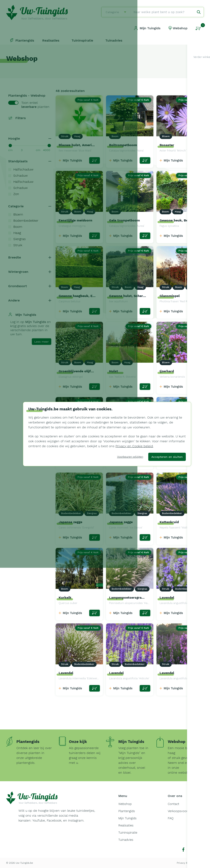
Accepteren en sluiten (167, 457)
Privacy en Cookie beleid (134, 446)
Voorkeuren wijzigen (130, 457)
